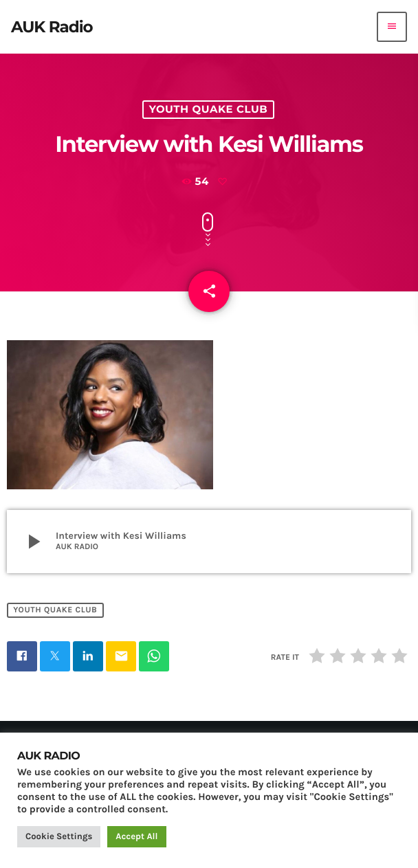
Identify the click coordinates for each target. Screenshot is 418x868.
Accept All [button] (136, 837)
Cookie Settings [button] (59, 837)
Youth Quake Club (209, 109)
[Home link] (52, 27)
